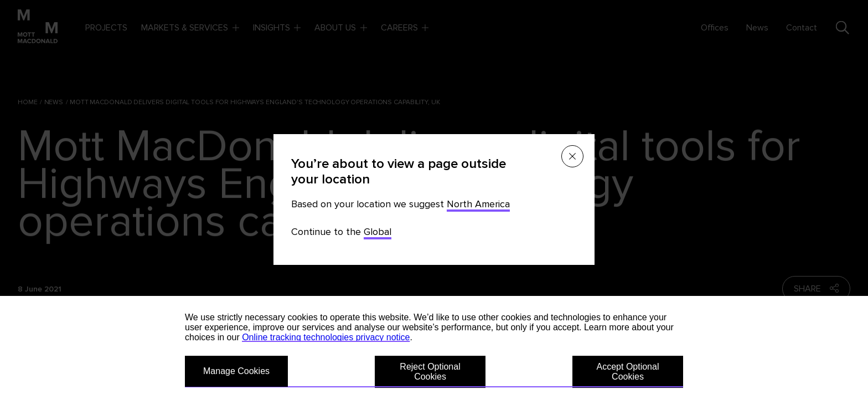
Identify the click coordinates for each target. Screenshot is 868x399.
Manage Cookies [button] (236, 371)
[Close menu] (572, 156)
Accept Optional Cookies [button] (628, 372)
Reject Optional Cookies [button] (430, 372)
